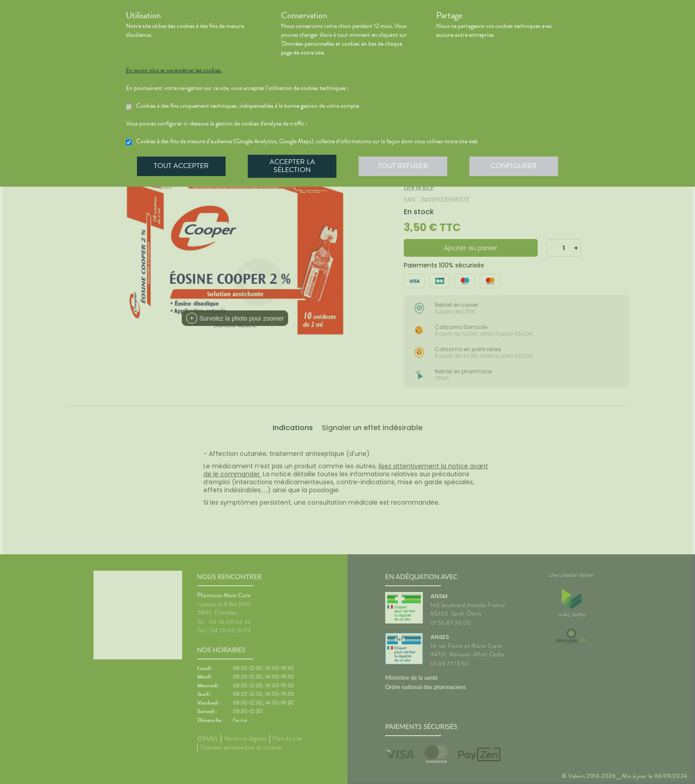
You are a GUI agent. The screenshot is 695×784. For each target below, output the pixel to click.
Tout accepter (181, 166)
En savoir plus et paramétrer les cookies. (174, 71)
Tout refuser (403, 166)
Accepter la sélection (292, 166)
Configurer (514, 166)
